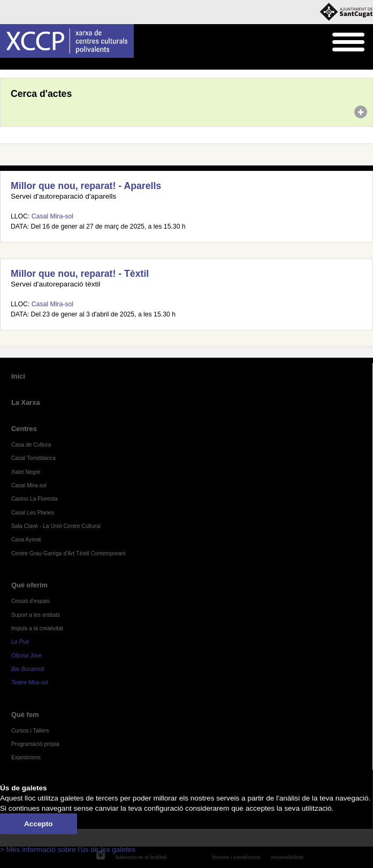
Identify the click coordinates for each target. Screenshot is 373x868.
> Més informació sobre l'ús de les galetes (68, 850)
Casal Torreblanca (33, 458)
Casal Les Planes (33, 513)
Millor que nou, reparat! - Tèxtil (80, 274)
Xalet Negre (26, 472)
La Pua (20, 642)
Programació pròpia (35, 744)
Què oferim (29, 585)
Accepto (39, 824)
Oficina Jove (26, 656)
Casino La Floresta (35, 499)
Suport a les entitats (36, 615)
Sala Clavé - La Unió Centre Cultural (56, 526)
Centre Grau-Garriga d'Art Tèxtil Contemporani (68, 553)
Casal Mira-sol (52, 216)
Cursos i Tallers (30, 731)
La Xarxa (26, 402)
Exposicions (26, 757)
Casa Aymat (26, 539)
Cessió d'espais (31, 601)
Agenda (29, 64)
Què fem (25, 715)
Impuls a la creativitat (37, 628)
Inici (6, 64)
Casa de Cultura (31, 445)
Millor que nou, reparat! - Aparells (86, 186)
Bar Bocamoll (28, 669)
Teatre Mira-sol (30, 682)
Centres (24, 429)
